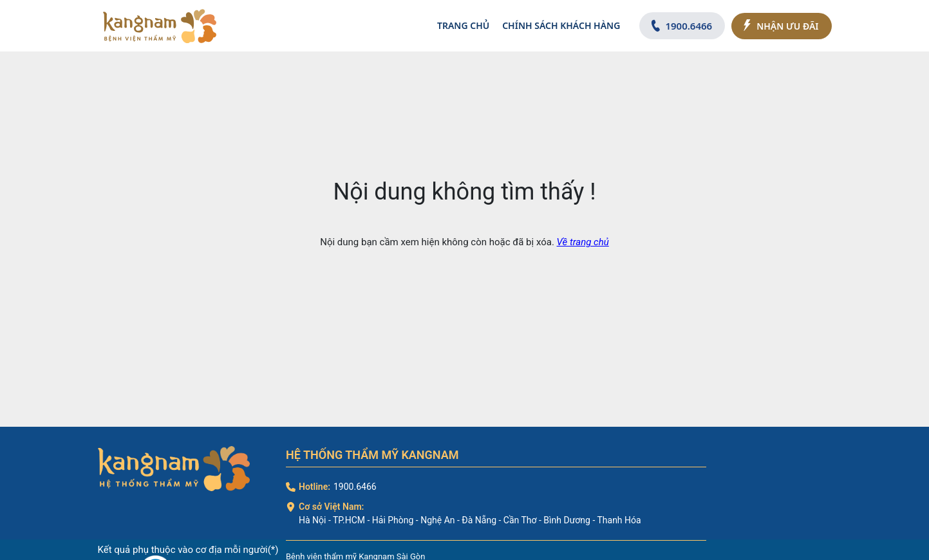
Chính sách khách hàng (561, 25)
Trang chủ (463, 25)
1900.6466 (355, 487)
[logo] (160, 26)
